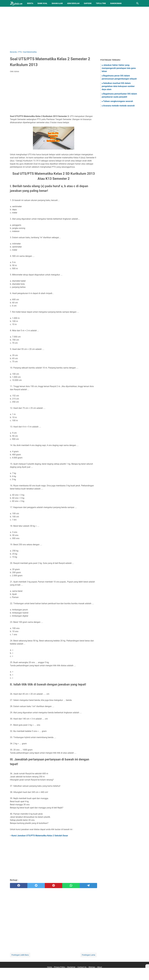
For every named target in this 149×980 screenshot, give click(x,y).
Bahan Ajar (57, 3)
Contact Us (82, 967)
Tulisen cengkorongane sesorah (118, 101)
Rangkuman (116, 3)
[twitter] (36, 886)
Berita (30, 3)
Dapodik (88, 3)
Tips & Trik (101, 3)
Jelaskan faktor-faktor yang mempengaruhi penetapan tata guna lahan (119, 68)
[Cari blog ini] (138, 3)
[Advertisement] (74, 29)
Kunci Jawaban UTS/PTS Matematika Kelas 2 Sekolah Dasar (40, 836)
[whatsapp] (71, 886)
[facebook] (19, 886)
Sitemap (92, 967)
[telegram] (88, 886)
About (100, 967)
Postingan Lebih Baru (20, 955)
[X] (147, 966)
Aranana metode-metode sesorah (119, 106)
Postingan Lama (89, 955)
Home (50, 967)
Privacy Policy (60, 967)
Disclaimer (71, 967)
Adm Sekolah (73, 3)
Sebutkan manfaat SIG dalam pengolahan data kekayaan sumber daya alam (118, 86)
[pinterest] (54, 886)
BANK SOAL (42, 3)
